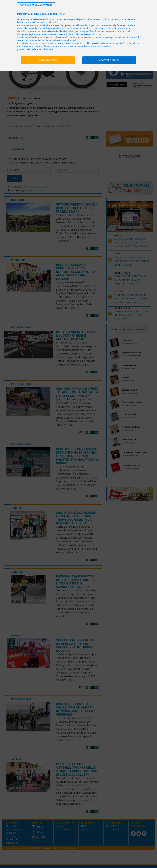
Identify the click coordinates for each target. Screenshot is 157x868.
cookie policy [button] (52, 22)
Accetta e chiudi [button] (109, 60)
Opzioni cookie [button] (48, 60)
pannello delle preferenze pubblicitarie (35, 49)
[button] (36, 5)
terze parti (59, 25)
